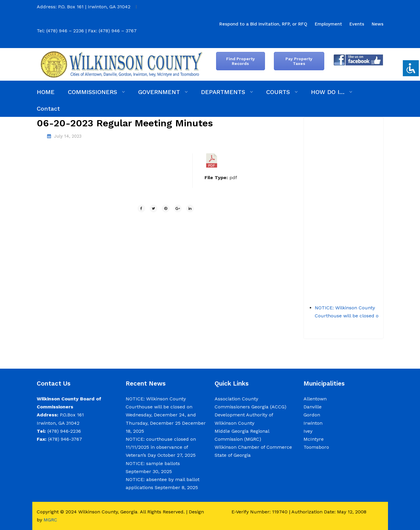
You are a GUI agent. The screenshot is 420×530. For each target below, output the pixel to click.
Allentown (315, 399)
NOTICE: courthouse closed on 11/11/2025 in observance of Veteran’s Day (161, 447)
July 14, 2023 (68, 136)
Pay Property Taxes (299, 61)
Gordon (312, 415)
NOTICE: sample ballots (153, 463)
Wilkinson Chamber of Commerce (254, 447)
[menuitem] (263, 24)
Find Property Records (241, 61)
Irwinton (313, 423)
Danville (313, 407)
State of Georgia (233, 455)
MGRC (50, 520)
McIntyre (314, 439)
